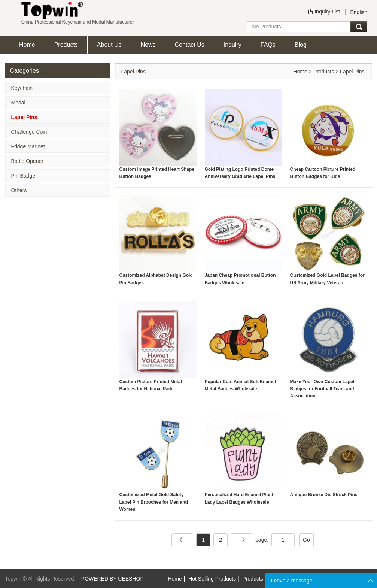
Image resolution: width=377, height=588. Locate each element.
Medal (18, 103)
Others (19, 190)
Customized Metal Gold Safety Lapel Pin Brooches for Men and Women (154, 502)
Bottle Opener (27, 161)
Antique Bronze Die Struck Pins (324, 495)
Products (66, 45)
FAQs (268, 45)
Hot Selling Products (212, 579)
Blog (301, 45)
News (148, 45)
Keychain (22, 88)
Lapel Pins (24, 117)
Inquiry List (327, 12)
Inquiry (232, 45)
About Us (109, 45)
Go (306, 540)
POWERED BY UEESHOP (113, 579)
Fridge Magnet (28, 146)
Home (27, 45)
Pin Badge (23, 176)
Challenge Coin (29, 132)
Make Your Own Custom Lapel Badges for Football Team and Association (322, 389)
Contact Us (190, 45)
